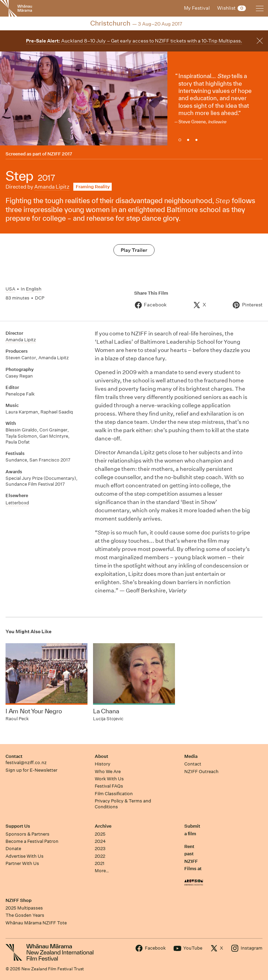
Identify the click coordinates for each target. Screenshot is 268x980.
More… (102, 871)
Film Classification (114, 794)
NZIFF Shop (19, 900)
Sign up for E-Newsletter (31, 770)
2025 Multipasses (24, 908)
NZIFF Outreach (201, 772)
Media (191, 756)
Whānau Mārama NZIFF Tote (36, 923)
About (101, 756)
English (34, 289)
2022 (100, 856)
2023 (100, 849)
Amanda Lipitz (52, 187)
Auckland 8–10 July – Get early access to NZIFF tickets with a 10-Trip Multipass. (134, 41)
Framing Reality (93, 187)
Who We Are (108, 772)
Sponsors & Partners (27, 834)
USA (10, 289)
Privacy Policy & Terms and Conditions (123, 804)
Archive (103, 826)
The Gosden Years (25, 915)
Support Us (18, 826)
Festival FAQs (109, 786)
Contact (14, 756)
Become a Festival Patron (32, 841)
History (103, 764)
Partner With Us (22, 863)
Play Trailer (134, 250)
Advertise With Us (25, 856)
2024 (100, 841)
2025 (100, 834)
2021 (100, 863)
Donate (13, 849)
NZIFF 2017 (60, 154)
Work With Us (109, 779)
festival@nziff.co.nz (26, 763)
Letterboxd (17, 503)
